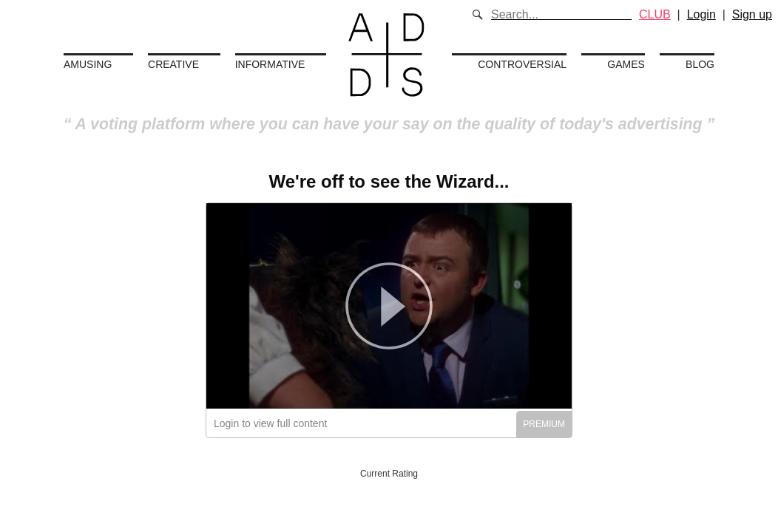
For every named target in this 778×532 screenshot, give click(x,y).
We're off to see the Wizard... (389, 181)
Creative (173, 64)
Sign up (752, 14)
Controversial (522, 64)
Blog (700, 64)
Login (701, 14)
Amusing (88, 64)
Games (626, 64)
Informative (270, 64)
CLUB (655, 14)
